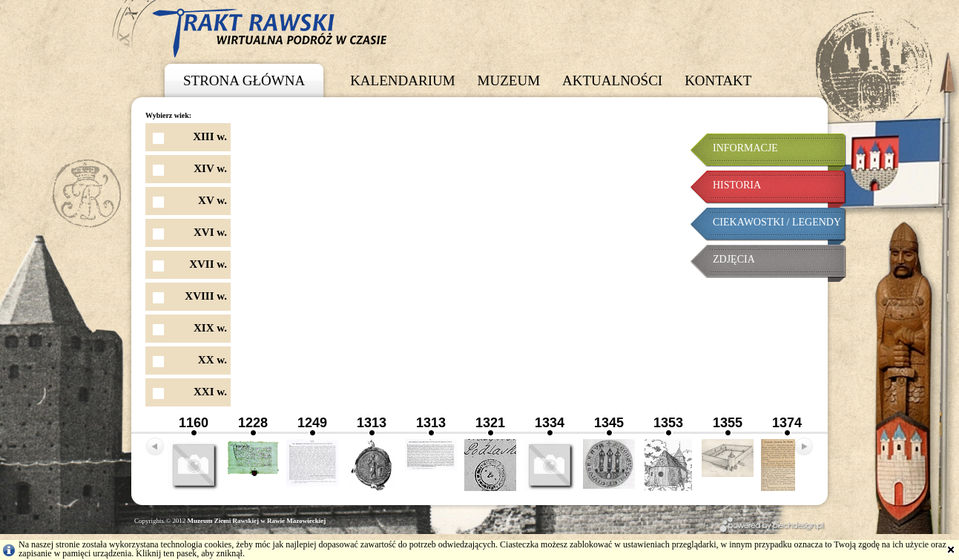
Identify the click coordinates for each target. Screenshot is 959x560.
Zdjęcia (734, 259)
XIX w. (210, 328)
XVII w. (208, 264)
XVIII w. (206, 296)
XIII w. (210, 136)
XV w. (212, 200)
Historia (737, 185)
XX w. (212, 360)
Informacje (745, 148)
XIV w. (210, 168)
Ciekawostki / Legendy (777, 222)
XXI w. (210, 392)
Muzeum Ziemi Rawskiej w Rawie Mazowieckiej (257, 521)
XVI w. (210, 232)
